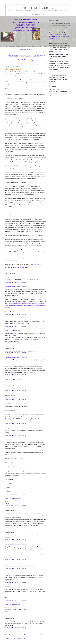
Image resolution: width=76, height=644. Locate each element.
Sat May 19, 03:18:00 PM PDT (16, 560)
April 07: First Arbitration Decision (26, 24)
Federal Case (39, 55)
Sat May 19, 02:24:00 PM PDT (16, 314)
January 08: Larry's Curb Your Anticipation (26, 30)
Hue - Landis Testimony (14, 69)
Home (26, 635)
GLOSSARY (62, 37)
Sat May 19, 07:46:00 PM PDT (16, 628)
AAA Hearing (23, 55)
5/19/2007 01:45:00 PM (35, 265)
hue (18, 267)
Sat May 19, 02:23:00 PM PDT (16, 282)
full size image (23, 49)
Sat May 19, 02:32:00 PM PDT (16, 344)
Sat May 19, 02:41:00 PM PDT (16, 399)
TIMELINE (52, 38)
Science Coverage (24, 57)
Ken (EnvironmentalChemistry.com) (15, 287)
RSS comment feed (35, 57)
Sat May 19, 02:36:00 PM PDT (16, 375)
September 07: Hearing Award (26, 26)
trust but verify (38, 8)
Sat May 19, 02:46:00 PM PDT (16, 423)
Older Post (43, 635)
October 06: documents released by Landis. (26, 19)
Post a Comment (10, 632)
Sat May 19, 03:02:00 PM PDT (16, 494)
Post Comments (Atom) (19, 638)
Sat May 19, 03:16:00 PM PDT (16, 528)
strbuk (7, 587)
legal (27, 267)
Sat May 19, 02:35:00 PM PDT (16, 353)
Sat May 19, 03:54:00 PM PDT (16, 600)
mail (62, 54)
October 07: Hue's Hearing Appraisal (26, 27)
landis (22, 267)
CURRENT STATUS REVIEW (57, 35)
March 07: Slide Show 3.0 (20, 22)
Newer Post (8, 635)
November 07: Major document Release (26, 29)
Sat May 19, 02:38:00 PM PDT (16, 391)
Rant (14, 312)
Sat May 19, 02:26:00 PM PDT (16, 326)
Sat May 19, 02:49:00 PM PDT (16, 435)
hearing (13, 267)
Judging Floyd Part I (33, 22)
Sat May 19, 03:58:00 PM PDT (16, 614)
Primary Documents (13, 55)
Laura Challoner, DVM (11, 331)
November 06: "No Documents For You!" (26, 21)
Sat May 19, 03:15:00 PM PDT (16, 506)
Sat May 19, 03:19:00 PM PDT (16, 582)
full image (29, 49)
